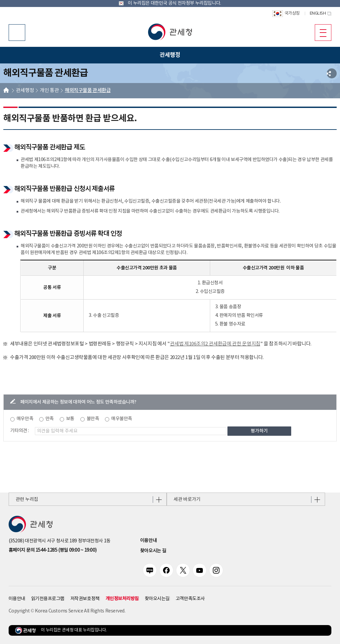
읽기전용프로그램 (48, 599)
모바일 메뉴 (321, 32)
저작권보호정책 (85, 599)
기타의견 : (20, 431)
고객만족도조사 (190, 599)
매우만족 (25, 419)
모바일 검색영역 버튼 (17, 33)
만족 (50, 419)
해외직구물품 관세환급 (88, 91)
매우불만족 (122, 419)
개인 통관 (49, 91)
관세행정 (25, 91)
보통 (70, 419)
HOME (6, 91)
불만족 (93, 419)
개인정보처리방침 (122, 599)
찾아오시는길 (157, 599)
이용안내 (148, 541)
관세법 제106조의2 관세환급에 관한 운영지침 (215, 344)
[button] (170, 32)
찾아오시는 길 (153, 551)
